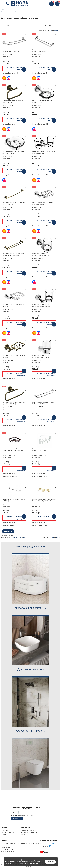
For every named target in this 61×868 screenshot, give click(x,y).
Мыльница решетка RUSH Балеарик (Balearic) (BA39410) (43, 203)
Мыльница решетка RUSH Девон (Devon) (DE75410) (14, 305)
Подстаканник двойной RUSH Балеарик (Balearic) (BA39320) (44, 153)
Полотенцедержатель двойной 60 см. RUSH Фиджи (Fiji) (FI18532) (13, 51)
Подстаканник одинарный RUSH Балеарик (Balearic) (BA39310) (42, 305)
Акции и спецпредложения (29, 832)
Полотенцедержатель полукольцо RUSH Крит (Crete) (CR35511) (14, 403)
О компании (4, 830)
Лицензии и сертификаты (8, 832)
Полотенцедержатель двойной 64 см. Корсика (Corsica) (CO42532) (43, 51)
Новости (24, 835)
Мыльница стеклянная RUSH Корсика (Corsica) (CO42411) (43, 102)
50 (55, 30)
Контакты (4, 837)
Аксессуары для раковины (30, 608)
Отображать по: (49, 30)
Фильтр (7, 25)
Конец (25, 538)
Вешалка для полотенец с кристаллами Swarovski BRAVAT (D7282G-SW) (44, 500)
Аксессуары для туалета (30, 731)
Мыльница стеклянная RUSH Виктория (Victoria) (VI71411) (14, 153)
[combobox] (52, 25)
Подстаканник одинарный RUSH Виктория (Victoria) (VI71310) (42, 356)
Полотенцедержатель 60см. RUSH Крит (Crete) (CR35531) (14, 203)
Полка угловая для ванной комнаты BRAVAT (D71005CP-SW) (43, 450)
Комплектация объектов (29, 830)
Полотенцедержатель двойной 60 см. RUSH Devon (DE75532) (43, 403)
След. (20, 538)
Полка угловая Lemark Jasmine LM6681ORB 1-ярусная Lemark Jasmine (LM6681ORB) (14, 450)
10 (51, 30)
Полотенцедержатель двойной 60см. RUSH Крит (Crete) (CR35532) (13, 254)
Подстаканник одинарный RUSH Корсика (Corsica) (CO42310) (42, 254)
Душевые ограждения (30, 669)
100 (57, 30)
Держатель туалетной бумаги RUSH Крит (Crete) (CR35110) (13, 102)
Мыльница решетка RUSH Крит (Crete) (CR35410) (14, 356)
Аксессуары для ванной (30, 546)
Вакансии (4, 835)
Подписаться (17, 819)
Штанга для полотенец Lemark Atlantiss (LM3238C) (14, 500)
